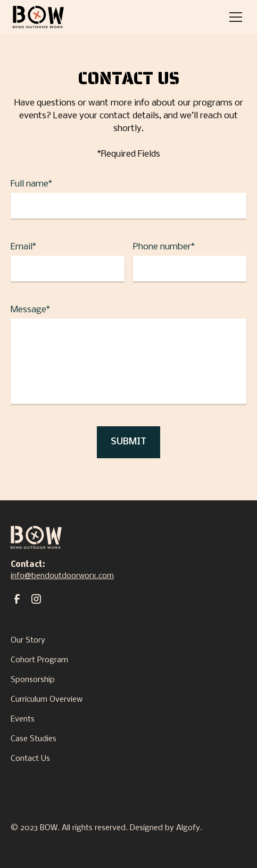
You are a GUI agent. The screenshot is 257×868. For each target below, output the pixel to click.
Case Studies (34, 739)
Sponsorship (33, 680)
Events (23, 719)
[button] (234, 17)
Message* (30, 310)
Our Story (28, 640)
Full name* (31, 184)
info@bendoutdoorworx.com (62, 576)
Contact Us (30, 759)
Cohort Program (39, 660)
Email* (23, 247)
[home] (38, 17)
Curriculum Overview (47, 700)
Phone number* (164, 247)
